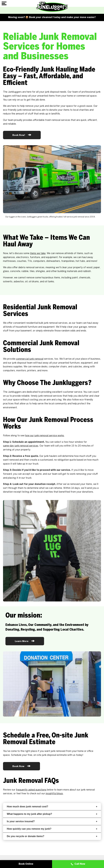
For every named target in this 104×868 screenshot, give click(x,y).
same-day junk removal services (21, 446)
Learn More (25, 641)
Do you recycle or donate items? (52, 836)
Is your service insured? (52, 821)
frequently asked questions (31, 790)
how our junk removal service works (45, 436)
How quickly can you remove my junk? (52, 829)
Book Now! (22, 135)
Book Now (21, 766)
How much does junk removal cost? (52, 807)
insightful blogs (54, 794)
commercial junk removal (30, 359)
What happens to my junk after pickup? (52, 814)
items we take (38, 253)
